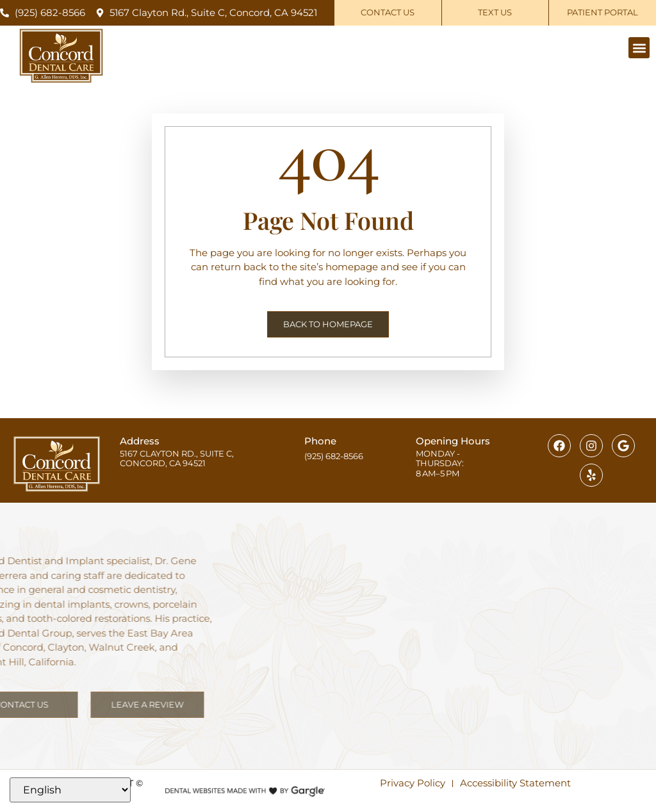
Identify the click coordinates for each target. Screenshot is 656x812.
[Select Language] (70, 790)
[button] (639, 48)
